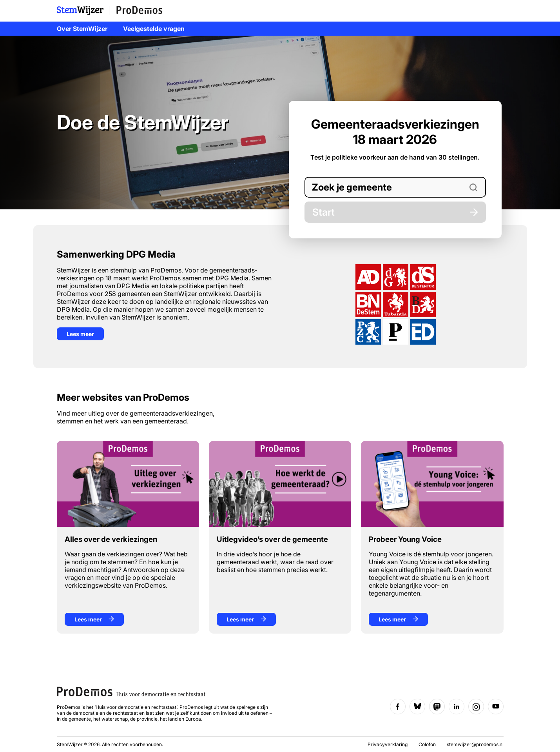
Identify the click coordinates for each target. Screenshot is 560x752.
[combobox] (395, 187)
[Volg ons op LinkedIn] (457, 707)
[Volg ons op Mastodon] (437, 707)
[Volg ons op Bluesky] (417, 707)
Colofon (428, 744)
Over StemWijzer (82, 29)
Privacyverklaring (388, 744)
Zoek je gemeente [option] (352, 187)
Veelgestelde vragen (154, 29)
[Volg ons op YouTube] (496, 707)
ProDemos (140, 11)
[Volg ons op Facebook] (398, 707)
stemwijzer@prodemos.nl (475, 744)
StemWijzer (83, 11)
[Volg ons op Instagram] (476, 707)
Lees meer (80, 334)
